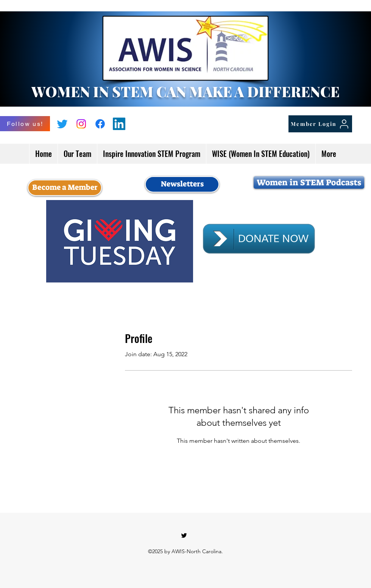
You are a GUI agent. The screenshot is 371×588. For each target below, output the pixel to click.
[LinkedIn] (119, 124)
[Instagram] (81, 124)
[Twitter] (62, 124)
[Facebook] (100, 124)
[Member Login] (320, 124)
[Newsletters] (182, 184)
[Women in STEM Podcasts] (309, 182)
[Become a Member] (65, 188)
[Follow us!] (25, 124)
